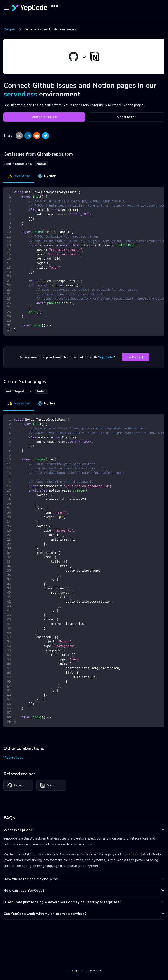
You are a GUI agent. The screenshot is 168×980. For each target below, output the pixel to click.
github (42, 164)
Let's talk (136, 357)
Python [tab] (47, 176)
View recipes (13, 758)
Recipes (10, 29)
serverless (20, 94)
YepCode (106, 357)
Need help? (127, 117)
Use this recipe (44, 117)
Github (15, 785)
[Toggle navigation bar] (7, 8)
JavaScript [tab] (19, 176)
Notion (48, 785)
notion (42, 391)
